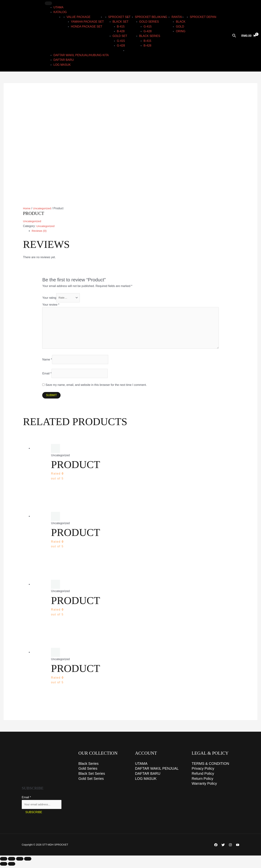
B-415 (121, 27)
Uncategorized (43, 208)
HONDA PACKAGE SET (87, 27)
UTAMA (58, 7)
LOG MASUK (62, 65)
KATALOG (60, 12)
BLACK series (150, 36)
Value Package (78, 17)
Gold (180, 27)
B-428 (121, 31)
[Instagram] (230, 847)
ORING (181, 31)
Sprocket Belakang (151, 17)
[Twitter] (223, 847)
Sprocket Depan (203, 17)
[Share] (20, 861)
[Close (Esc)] (28, 861)
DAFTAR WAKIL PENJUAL (157, 771)
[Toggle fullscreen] (12, 861)
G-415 (121, 41)
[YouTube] (238, 847)
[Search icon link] (234, 36)
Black (181, 22)
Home (27, 208)
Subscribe (34, 814)
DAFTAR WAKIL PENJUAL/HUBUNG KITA (81, 55)
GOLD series (149, 22)
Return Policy (203, 781)
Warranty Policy (204, 786)
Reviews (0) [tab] (39, 231)
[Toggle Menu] (48, 3)
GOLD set (120, 36)
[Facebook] (216, 847)
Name (47, 361)
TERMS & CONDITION (211, 766)
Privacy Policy (203, 771)
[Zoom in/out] (4, 861)
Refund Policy (203, 776)
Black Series (89, 766)
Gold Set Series (91, 781)
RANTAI (177, 17)
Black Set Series (92, 776)
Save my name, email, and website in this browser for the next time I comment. (96, 387)
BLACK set (121, 22)
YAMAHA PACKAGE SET (87, 22)
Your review (51, 305)
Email (47, 375)
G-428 (121, 46)
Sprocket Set (119, 17)
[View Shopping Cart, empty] (249, 36)
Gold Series (88, 771)
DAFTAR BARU (64, 60)
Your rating (49, 298)
